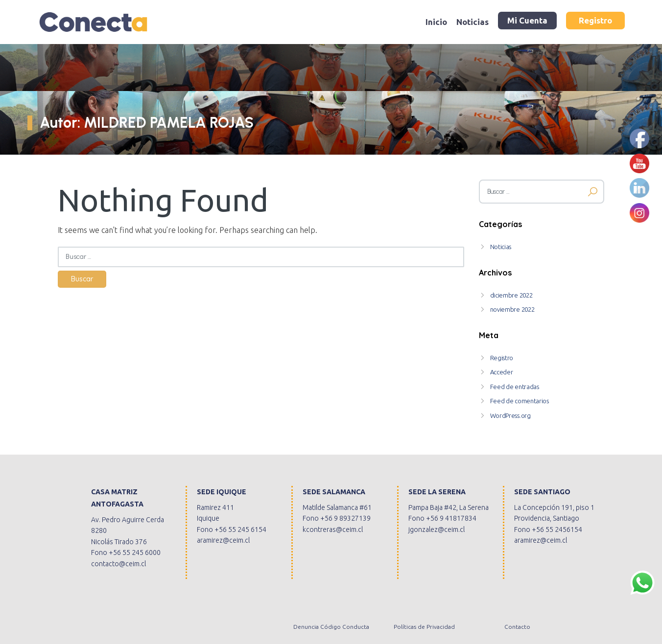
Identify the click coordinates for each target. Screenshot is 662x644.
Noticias (473, 22)
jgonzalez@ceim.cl (437, 529)
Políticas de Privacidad (424, 627)
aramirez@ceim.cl (223, 540)
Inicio (436, 22)
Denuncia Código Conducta (331, 627)
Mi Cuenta (527, 20)
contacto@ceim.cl (118, 564)
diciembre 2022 (511, 295)
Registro (595, 20)
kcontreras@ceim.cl (333, 529)
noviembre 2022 (512, 309)
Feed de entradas (515, 387)
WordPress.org (510, 415)
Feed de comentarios (520, 401)
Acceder (502, 372)
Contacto (517, 627)
